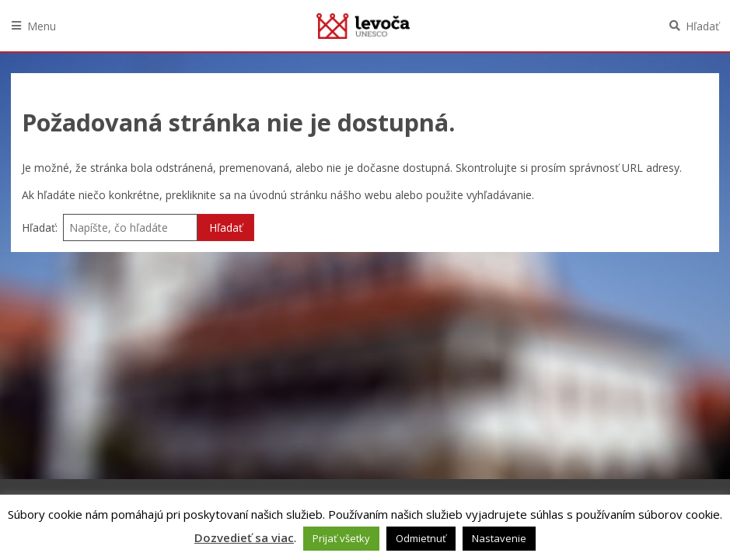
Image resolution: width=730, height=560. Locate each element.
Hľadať (702, 26)
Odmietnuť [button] (421, 538)
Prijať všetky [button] (341, 538)
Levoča (363, 26)
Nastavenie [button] (499, 538)
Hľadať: (40, 227)
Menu (42, 26)
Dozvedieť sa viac (244, 537)
